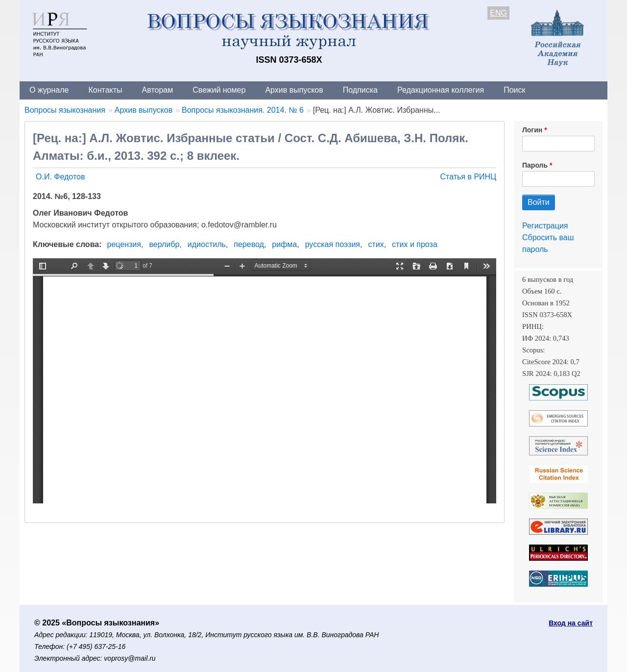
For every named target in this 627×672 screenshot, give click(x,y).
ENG (498, 13)
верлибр (164, 244)
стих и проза (415, 244)
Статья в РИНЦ (468, 177)
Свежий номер (219, 90)
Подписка (360, 90)
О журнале (49, 90)
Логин (532, 130)
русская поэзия (333, 244)
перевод (249, 244)
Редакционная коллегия (441, 90)
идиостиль (207, 244)
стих (376, 244)
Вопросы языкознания (65, 110)
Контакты (105, 90)
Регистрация (545, 226)
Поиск (514, 90)
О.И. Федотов (60, 177)
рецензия (124, 244)
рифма (284, 244)
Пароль (535, 165)
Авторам (158, 90)
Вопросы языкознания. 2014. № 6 (243, 110)
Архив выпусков (294, 90)
